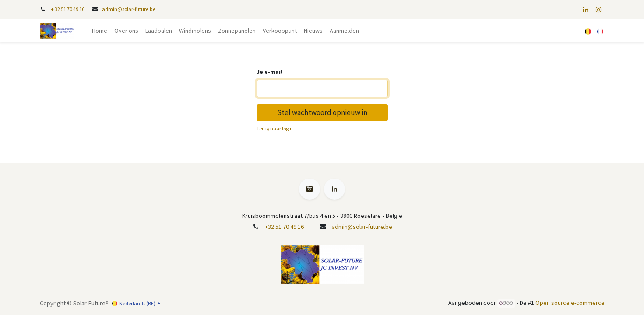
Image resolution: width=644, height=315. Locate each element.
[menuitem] (100, 31)
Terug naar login (275, 128)
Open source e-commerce (570, 303)
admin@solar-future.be (129, 9)
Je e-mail (269, 72)
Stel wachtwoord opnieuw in (322, 112)
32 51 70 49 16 (70, 9)
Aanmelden (344, 31)
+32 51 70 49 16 (284, 227)
